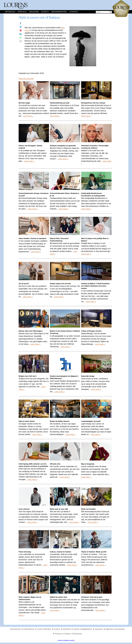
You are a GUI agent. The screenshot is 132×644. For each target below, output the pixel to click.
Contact (74, 12)
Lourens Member (44, 629)
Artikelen (10, 12)
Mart (63, 28)
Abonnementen (59, 12)
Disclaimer (78, 634)
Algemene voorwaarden (115, 629)
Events (45, 12)
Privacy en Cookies (63, 634)
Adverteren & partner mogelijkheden (77, 629)
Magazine (34, 12)
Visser (27, 30)
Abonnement (15, 629)
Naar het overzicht (26, 79)
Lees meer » (28, 116)
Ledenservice (29, 629)
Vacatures (99, 629)
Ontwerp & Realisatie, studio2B (66, 640)
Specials (22, 12)
